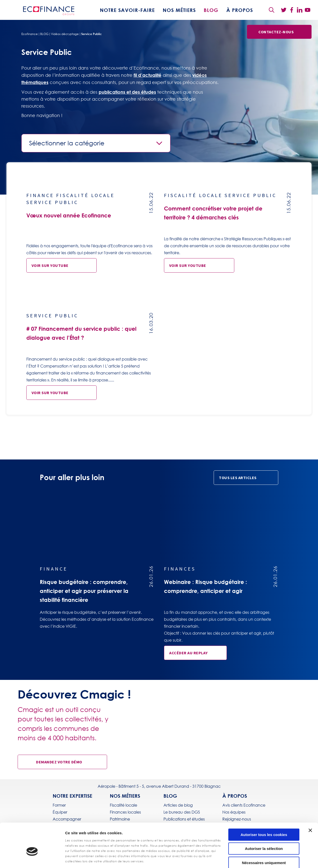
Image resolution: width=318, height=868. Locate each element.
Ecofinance (30, 34)
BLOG (211, 10)
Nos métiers (179, 10)
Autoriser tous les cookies (264, 807)
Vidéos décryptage (65, 34)
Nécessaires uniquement (264, 835)
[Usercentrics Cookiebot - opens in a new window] (32, 858)
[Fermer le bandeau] (310, 803)
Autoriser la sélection (264, 821)
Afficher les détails (177, 858)
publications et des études (127, 92)
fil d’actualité (148, 75)
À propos (240, 10)
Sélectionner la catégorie (67, 143)
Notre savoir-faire (127, 10)
